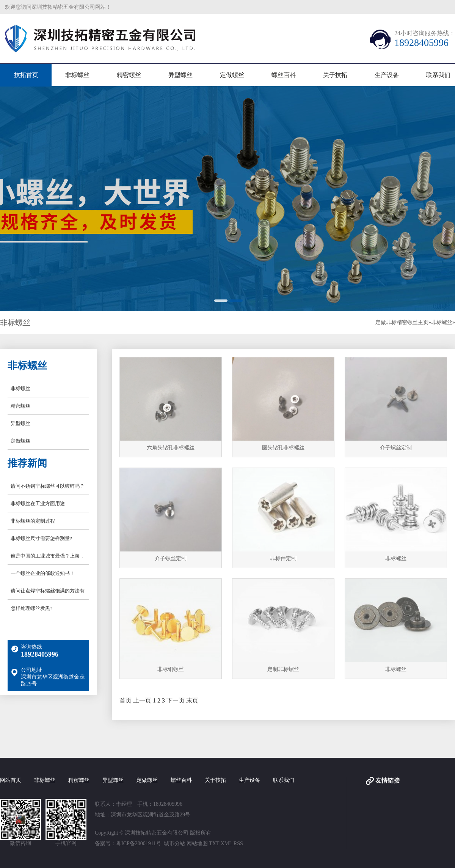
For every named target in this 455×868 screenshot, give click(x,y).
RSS (238, 844)
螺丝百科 (284, 75)
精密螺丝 (129, 75)
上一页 (142, 700)
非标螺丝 (77, 75)
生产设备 (387, 75)
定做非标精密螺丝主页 (402, 322)
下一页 (176, 700)
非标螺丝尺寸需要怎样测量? (41, 538)
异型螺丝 (180, 75)
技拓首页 (26, 75)
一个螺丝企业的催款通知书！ (43, 573)
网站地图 (197, 844)
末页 (192, 700)
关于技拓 (335, 75)
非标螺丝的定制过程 (33, 521)
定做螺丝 (232, 75)
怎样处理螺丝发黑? (31, 608)
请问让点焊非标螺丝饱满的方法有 (48, 591)
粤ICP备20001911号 (139, 844)
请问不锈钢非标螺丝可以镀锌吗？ (48, 486)
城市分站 (174, 844)
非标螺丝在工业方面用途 (38, 503)
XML (227, 844)
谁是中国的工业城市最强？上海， (48, 556)
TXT (214, 844)
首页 (126, 700)
